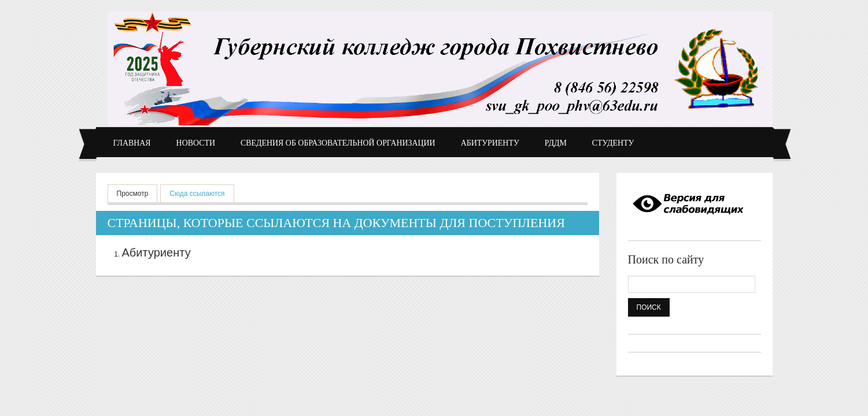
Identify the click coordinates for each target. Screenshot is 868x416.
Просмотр (133, 194)
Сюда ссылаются (202, 193)
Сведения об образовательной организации (338, 143)
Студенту (613, 143)
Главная (132, 143)
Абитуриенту (490, 143)
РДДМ (556, 143)
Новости (196, 143)
